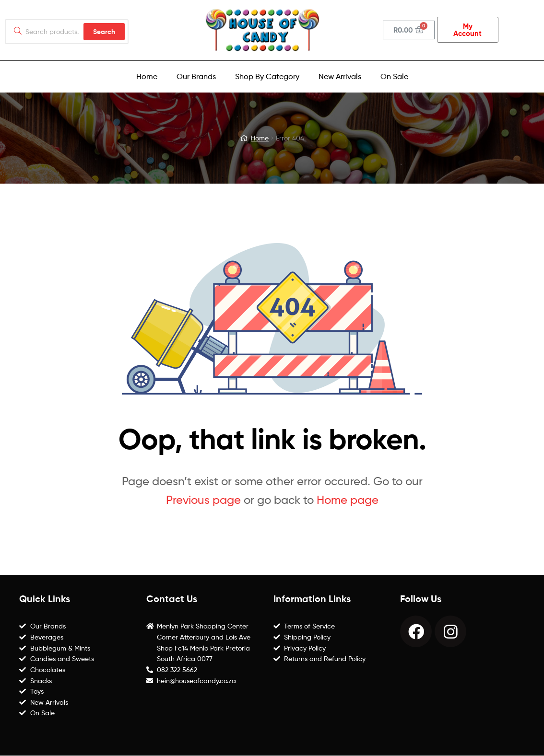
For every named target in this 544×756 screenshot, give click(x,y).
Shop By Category (267, 76)
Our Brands (196, 76)
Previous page (203, 500)
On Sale (394, 76)
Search (104, 32)
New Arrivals (340, 76)
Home (147, 76)
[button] (467, 30)
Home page (348, 500)
